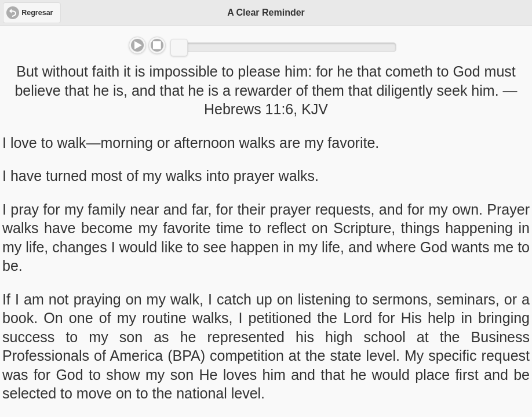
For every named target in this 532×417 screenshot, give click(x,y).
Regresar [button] (37, 13)
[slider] (179, 48)
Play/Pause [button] (137, 45)
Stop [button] (157, 45)
